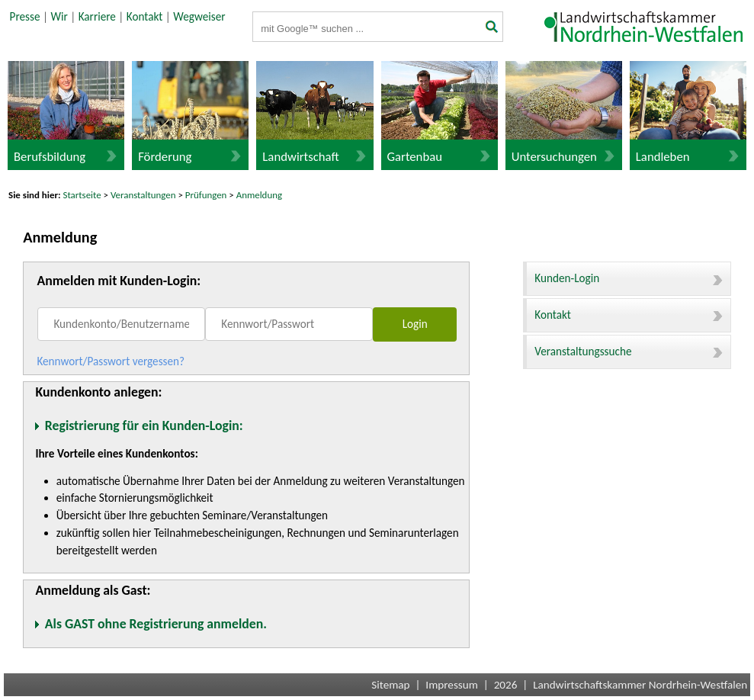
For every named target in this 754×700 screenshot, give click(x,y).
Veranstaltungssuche (629, 352)
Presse (25, 17)
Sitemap (390, 685)
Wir (59, 17)
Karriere (97, 17)
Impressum (452, 685)
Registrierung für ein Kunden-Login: (144, 425)
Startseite (82, 195)
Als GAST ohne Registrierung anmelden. (156, 624)
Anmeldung (259, 195)
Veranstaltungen (143, 195)
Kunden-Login (629, 278)
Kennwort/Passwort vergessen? (111, 361)
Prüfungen (207, 195)
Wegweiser (199, 17)
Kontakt (145, 17)
